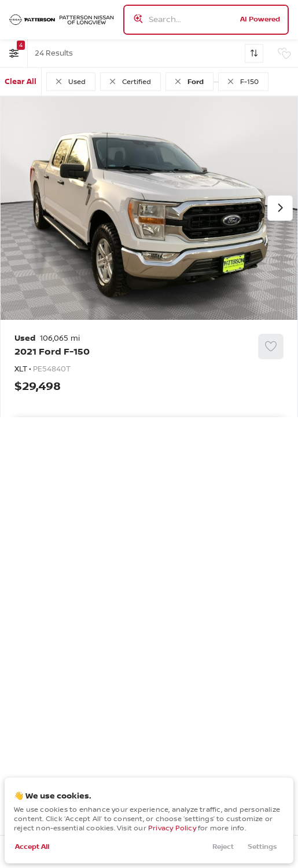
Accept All (32, 847)
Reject (223, 847)
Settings (262, 847)
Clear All (21, 82)
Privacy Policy (172, 828)
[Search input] (206, 20)
